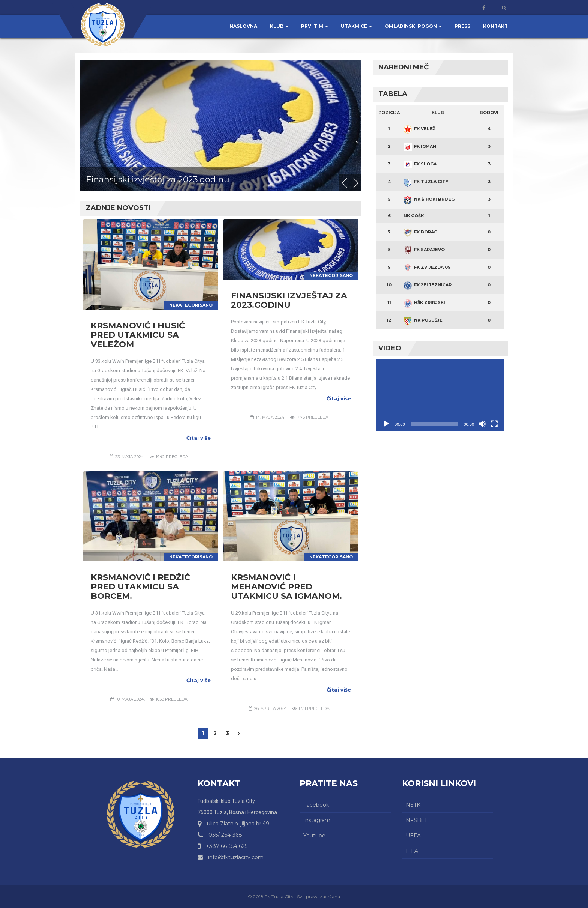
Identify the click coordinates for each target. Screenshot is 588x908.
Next (356, 183)
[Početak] (386, 424)
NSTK (413, 805)
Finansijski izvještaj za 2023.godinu (158, 180)
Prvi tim (315, 26)
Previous (344, 183)
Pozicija (389, 113)
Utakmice (356, 26)
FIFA (412, 851)
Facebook (316, 805)
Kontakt (495, 26)
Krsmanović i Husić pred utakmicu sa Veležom (138, 335)
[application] (440, 395)
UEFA (413, 836)
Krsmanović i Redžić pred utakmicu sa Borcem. (140, 587)
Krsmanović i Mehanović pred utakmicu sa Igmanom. (286, 587)
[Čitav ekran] (494, 424)
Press (462, 26)
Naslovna (243, 26)
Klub (279, 26)
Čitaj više (199, 438)
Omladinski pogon (413, 26)
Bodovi (489, 113)
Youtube (314, 836)
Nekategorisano (191, 305)
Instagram (317, 820)
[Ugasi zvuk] (482, 424)
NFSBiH (416, 820)
